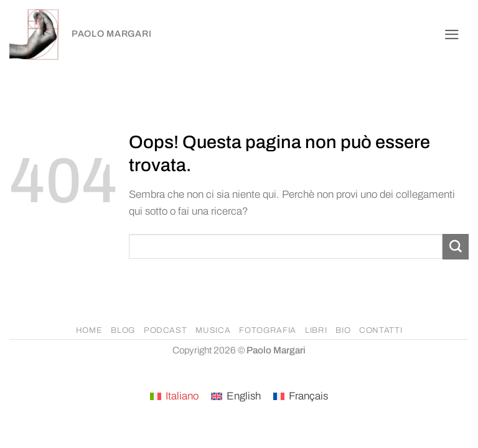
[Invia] (456, 247)
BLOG (123, 330)
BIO (343, 330)
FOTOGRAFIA (268, 330)
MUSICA (213, 330)
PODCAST (166, 330)
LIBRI (316, 330)
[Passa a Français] (301, 397)
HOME (89, 330)
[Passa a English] (236, 397)
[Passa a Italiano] (174, 397)
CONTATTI (381, 330)
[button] (452, 35)
